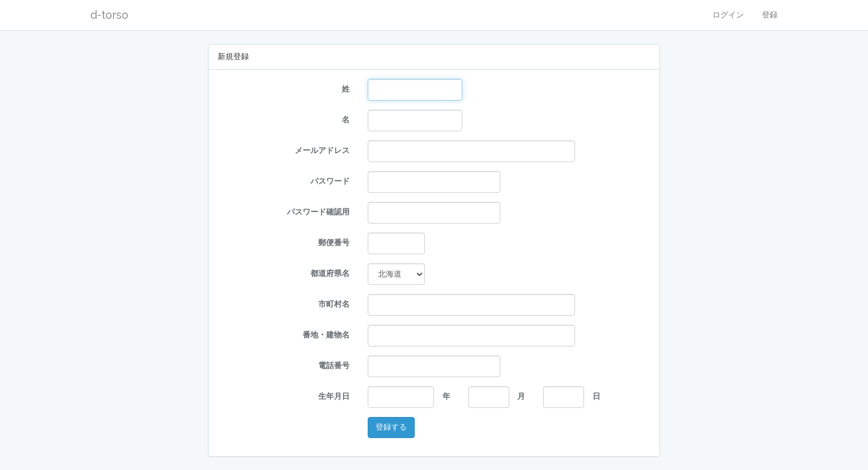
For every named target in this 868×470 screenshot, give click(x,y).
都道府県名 (330, 273)
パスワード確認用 (318, 212)
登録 (770, 15)
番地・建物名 (326, 335)
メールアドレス (322, 150)
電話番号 (334, 365)
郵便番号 (334, 243)
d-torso (109, 15)
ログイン (728, 15)
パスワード (330, 181)
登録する (391, 427)
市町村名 (334, 304)
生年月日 (334, 396)
